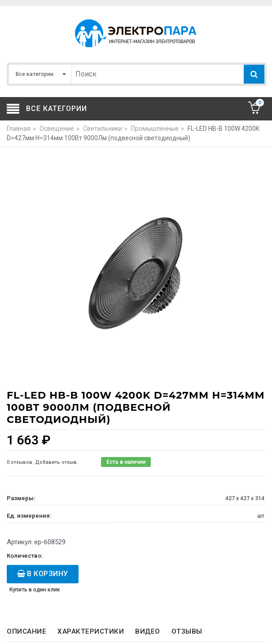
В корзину (48, 574)
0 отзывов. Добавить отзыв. (42, 462)
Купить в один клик (35, 590)
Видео (148, 631)
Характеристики (91, 631)
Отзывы (187, 631)
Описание (26, 631)
